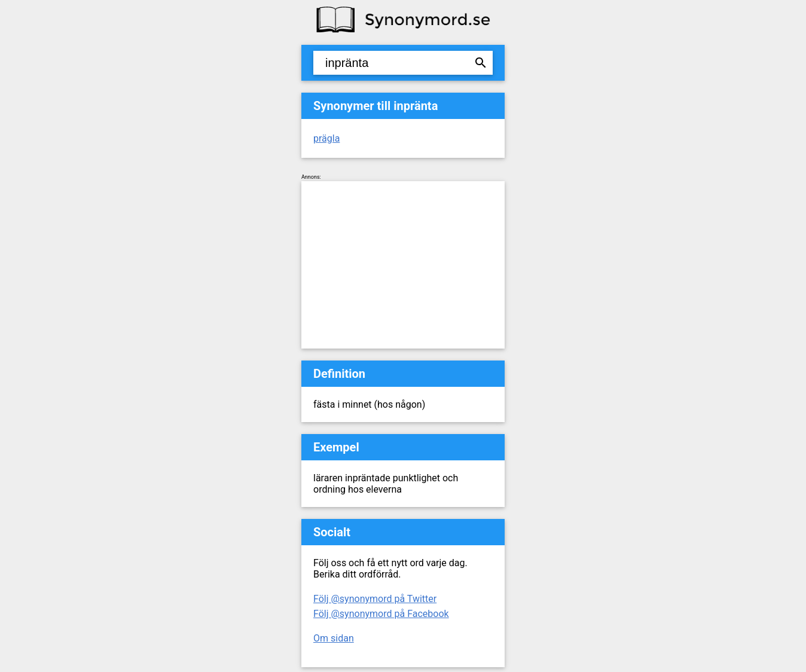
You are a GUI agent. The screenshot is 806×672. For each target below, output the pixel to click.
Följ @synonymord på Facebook (381, 614)
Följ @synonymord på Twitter (375, 599)
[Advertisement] (403, 265)
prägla (326, 138)
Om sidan (334, 638)
